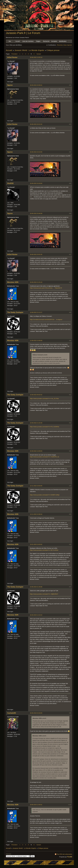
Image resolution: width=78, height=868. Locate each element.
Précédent (14, 54)
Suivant (39, 54)
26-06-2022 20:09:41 (36, 85)
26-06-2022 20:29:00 (36, 183)
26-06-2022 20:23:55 (36, 152)
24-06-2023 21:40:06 (36, 587)
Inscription (54, 41)
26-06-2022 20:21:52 (36, 124)
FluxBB (70, 857)
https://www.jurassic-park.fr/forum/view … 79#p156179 (46, 288)
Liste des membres (28, 41)
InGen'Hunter (12, 57)
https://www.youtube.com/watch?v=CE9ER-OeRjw (45, 495)
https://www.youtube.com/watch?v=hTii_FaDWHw (45, 427)
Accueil (18, 41)
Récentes (60, 45)
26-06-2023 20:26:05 (36, 713)
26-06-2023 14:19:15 (36, 615)
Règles (38, 41)
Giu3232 (10, 183)
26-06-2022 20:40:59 (36, 213)
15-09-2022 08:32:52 (36, 395)
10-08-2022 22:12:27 (36, 312)
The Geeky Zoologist (15, 312)
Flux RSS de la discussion (64, 854)
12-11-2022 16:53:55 (36, 486)
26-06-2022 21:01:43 (36, 282)
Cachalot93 (12, 713)
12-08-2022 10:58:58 (36, 341)
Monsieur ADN (13, 282)
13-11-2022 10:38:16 (36, 514)
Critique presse (53, 50)
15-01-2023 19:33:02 (36, 544)
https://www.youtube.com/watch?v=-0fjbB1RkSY (44, 594)
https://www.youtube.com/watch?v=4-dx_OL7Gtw (44, 399)
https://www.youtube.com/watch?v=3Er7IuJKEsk (44, 550)
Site (10, 41)
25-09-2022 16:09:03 (36, 451)
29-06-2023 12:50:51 (36, 805)
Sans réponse (68, 45)
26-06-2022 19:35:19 (36, 57)
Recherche (46, 41)
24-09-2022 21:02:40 (36, 423)
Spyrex (10, 85)
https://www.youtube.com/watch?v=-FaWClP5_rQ (44, 457)
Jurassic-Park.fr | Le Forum (23, 33)
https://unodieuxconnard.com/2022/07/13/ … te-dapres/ (46, 320)
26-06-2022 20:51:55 (36, 254)
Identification (63, 41)
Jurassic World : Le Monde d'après (29, 50)
